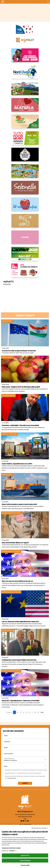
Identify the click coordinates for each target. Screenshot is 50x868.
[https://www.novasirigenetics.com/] (25, 29)
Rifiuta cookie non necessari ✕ (40, 828)
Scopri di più (7, 284)
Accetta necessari (25, 861)
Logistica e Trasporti (9, 434)
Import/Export (7, 321)
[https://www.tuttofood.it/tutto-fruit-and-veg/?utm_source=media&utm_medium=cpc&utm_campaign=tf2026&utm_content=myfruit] (25, 139)
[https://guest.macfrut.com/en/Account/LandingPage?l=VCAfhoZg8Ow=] (25, 255)
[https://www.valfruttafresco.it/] (25, 123)
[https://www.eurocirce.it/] (25, 90)
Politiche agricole (8, 396)
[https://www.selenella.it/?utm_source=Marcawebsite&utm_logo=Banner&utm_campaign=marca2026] (25, 189)
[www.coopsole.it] (25, 272)
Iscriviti (25, 783)
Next (42, 712)
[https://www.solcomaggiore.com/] (25, 222)
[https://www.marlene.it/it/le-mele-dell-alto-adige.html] (25, 206)
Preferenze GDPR (25, 865)
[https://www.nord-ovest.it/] (25, 73)
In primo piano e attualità (11, 513)
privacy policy (12, 778)
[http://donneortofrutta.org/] (25, 239)
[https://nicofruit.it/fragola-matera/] (25, 106)
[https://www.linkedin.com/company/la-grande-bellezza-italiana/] (25, 156)
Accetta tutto (25, 856)
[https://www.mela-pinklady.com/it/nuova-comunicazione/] (25, 57)
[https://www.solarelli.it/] (25, 172)
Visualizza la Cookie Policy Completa (11, 848)
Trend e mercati (7, 357)
